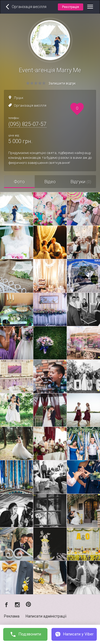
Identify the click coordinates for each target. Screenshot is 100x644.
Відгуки (81, 182)
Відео (50, 182)
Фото (19, 182)
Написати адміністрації (46, 616)
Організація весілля (30, 106)
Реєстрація (71, 7)
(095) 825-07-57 (27, 124)
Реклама (12, 616)
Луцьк (19, 98)
